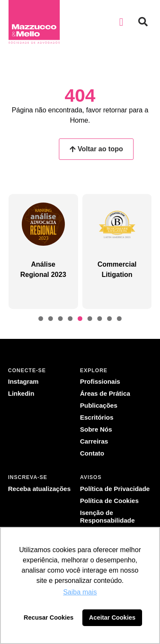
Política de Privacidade (115, 489)
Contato (92, 453)
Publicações (99, 405)
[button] (121, 22)
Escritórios (97, 417)
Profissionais (100, 381)
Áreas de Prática (105, 393)
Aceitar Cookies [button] (112, 618)
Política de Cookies (110, 501)
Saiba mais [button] (80, 592)
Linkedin (21, 393)
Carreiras (94, 441)
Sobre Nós (96, 429)
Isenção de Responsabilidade (108, 516)
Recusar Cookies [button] (49, 618)
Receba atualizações (39, 489)
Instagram (23, 381)
